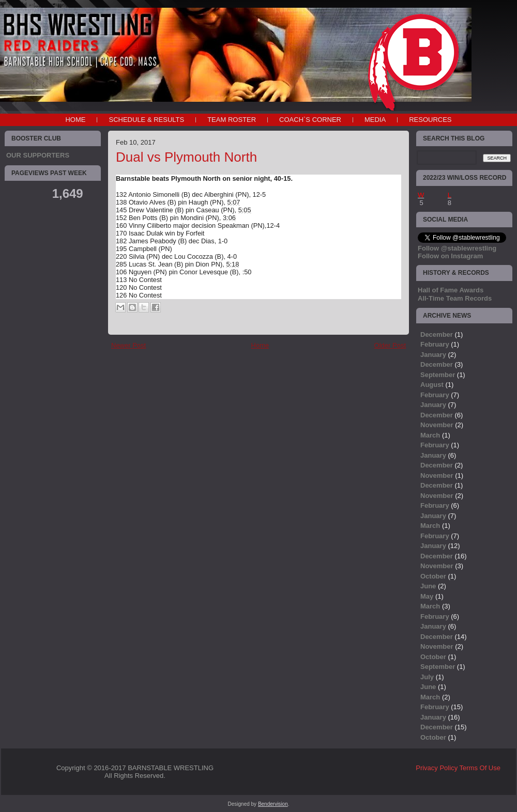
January (433, 355)
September (438, 375)
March (430, 435)
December (437, 334)
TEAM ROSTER (232, 120)
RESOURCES (430, 120)
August (432, 385)
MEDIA (375, 120)
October (433, 576)
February (435, 344)
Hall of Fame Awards (451, 290)
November (437, 425)
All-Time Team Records (455, 298)
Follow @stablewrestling (457, 248)
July (427, 677)
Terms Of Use (480, 768)
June (428, 586)
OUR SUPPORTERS (38, 155)
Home (75, 120)
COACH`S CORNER (310, 120)
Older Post (390, 345)
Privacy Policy (437, 768)
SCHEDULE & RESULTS (146, 120)
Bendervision (273, 804)
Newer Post (128, 345)
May (427, 596)
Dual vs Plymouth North (186, 157)
